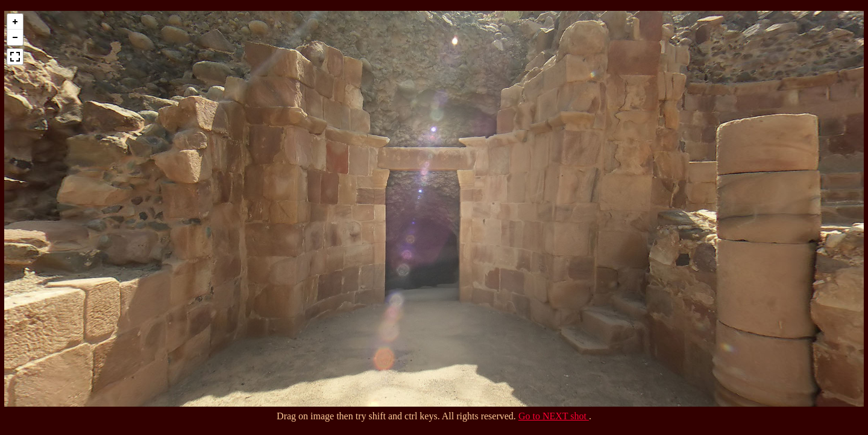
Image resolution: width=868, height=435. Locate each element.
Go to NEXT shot (554, 416)
